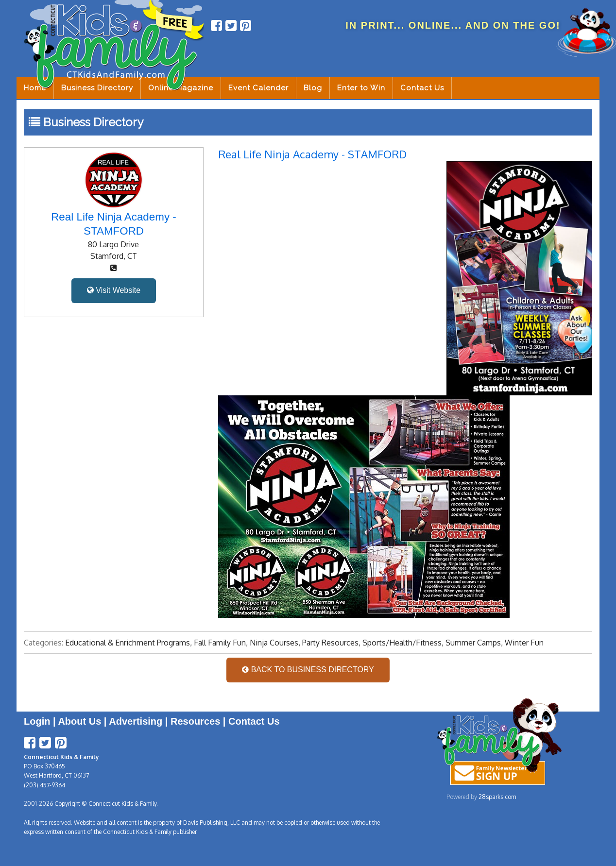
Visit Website (114, 290)
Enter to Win (361, 88)
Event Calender (258, 88)
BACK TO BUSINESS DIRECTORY (308, 670)
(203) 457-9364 (44, 785)
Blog (313, 88)
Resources (195, 721)
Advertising (136, 721)
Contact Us (422, 88)
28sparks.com (497, 797)
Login (37, 721)
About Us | (83, 721)
